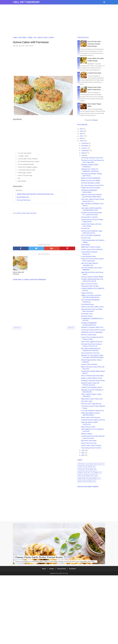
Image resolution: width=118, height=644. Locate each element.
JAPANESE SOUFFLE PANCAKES (92, 332)
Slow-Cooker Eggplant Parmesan (92, 342)
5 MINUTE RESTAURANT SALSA (91, 387)
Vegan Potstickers (87, 293)
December (85, 143)
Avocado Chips (86, 238)
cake (99, 464)
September (85, 151)
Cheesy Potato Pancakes (89, 364)
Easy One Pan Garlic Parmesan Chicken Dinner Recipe (94, 44)
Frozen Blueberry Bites (89, 256)
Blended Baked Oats (23, 197)
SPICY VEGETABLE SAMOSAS (91, 235)
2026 (82, 129)
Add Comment (30, 46)
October (84, 148)
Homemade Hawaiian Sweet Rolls (92, 158)
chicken (90, 467)
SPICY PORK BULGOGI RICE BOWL (92, 376)
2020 (82, 138)
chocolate (81, 470)
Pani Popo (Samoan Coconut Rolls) (92, 185)
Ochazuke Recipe (87, 316)
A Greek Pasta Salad (94, 73)
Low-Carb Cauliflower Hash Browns (93, 411)
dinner (96, 473)
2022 (82, 134)
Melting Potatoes (87, 434)
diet (89, 473)
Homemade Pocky (88, 314)
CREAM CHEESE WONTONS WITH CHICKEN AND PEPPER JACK (35, 194)
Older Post (71, 328)
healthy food (90, 476)
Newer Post (17, 328)
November (85, 146)
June (83, 450)
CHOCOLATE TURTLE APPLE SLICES (93, 330)
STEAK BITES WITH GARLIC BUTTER (93, 420)
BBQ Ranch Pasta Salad (89, 441)
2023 (82, 131)
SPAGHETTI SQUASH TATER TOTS (92, 327)
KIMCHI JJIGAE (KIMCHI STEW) (92, 378)
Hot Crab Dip (85, 228)
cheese (80, 467)
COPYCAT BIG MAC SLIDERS (91, 183)
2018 (82, 141)
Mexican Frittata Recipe (89, 335)
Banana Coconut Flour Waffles (91, 181)
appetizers (81, 464)
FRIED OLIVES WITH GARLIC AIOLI (93, 307)
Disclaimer (73, 569)
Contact (51, 569)
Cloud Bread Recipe (87, 304)
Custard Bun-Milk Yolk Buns (90, 286)
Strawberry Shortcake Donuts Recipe (93, 381)
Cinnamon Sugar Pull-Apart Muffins (92, 277)
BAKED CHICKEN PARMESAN (91, 178)
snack (80, 481)
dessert (81, 473)
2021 (82, 136)
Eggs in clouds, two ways (89, 284)
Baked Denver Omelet (88, 427)
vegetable (89, 481)
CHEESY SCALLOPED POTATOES (92, 250)
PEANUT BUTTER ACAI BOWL (91, 188)
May (83, 453)
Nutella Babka (86, 245)
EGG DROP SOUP (87, 401)
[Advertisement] (59, 21)
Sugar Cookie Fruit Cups (89, 443)
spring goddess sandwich (89, 217)
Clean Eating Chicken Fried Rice (91, 448)
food (80, 476)
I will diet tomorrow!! (26, 2)
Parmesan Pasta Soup (23, 200)
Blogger (95, 120)
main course (82, 478)
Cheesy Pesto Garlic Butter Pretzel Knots (39, 557)
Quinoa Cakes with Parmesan (26, 213)
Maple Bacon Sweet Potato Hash (92, 399)
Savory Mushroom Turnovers (90, 353)
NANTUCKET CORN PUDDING (91, 247)
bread (92, 464)
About (44, 569)
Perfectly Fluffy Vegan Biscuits (91, 404)
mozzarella (94, 478)
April (83, 455)
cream (91, 470)
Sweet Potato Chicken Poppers (91, 445)
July (83, 155)
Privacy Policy (62, 569)
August (84, 153)
